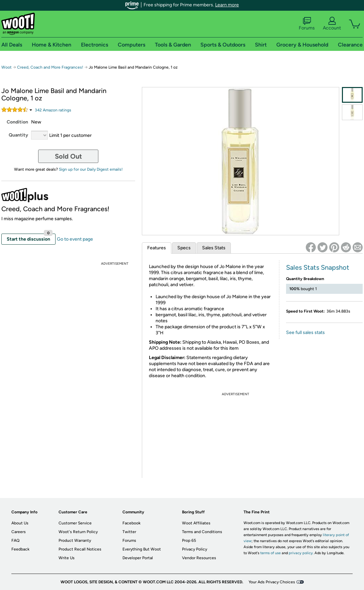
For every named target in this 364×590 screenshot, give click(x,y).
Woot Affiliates (196, 523)
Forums (307, 24)
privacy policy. (301, 553)
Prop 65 (189, 540)
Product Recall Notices (80, 549)
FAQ (15, 540)
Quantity (18, 135)
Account (332, 24)
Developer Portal (138, 558)
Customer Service (75, 523)
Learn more (227, 5)
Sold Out (68, 156)
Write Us (67, 558)
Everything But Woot (142, 549)
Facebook (131, 523)
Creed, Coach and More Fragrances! (50, 67)
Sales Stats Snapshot (318, 267)
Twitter (129, 532)
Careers (19, 532)
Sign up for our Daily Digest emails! (91, 169)
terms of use (270, 553)
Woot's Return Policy (78, 532)
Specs (184, 248)
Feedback (20, 549)
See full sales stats (305, 332)
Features (157, 248)
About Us (20, 523)
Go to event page (75, 239)
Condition (17, 122)
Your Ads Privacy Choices (272, 582)
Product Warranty (75, 540)
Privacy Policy (195, 549)
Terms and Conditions (202, 532)
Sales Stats (214, 248)
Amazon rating (53, 110)
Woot (7, 67)
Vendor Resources (199, 558)
